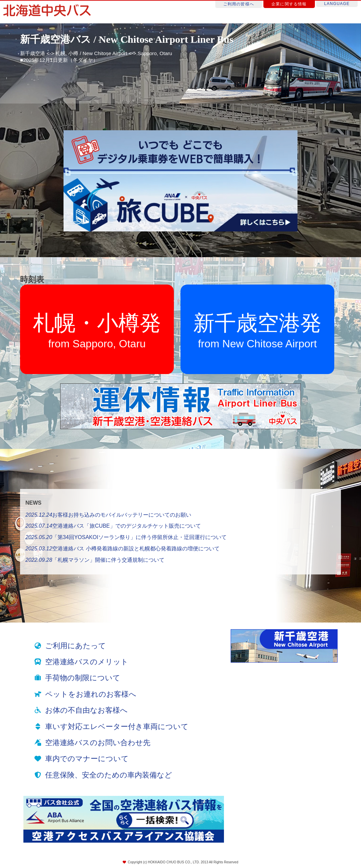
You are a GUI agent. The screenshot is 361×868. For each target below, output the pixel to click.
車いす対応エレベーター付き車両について (117, 727)
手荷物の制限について (83, 678)
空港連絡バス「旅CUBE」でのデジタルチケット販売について (113, 526)
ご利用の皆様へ (239, 4)
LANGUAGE (337, 4)
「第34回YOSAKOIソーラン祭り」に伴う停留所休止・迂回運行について (126, 537)
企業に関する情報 (289, 4)
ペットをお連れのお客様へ (91, 694)
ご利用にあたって (76, 646)
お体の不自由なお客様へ (86, 710)
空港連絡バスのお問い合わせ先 (98, 743)
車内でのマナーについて (87, 759)
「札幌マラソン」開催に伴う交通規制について (95, 560)
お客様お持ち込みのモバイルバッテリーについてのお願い (108, 515)
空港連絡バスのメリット (87, 662)
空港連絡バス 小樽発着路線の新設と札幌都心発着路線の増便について (123, 549)
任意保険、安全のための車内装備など (109, 775)
